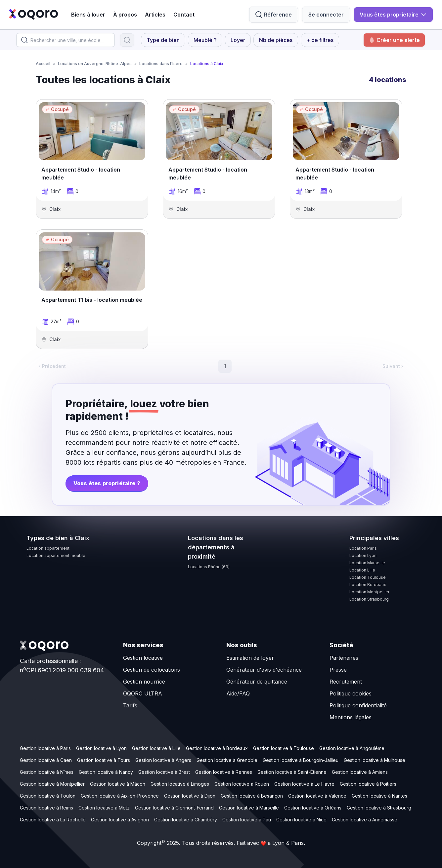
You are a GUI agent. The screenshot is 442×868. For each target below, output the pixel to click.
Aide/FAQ (238, 693)
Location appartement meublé (56, 555)
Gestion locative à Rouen (242, 784)
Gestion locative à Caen (46, 760)
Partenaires (344, 658)
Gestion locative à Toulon (48, 796)
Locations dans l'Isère (161, 64)
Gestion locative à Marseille (249, 808)
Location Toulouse (368, 577)
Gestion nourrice (144, 682)
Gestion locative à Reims (46, 808)
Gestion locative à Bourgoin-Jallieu (301, 760)
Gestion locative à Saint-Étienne (292, 772)
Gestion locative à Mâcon (118, 784)
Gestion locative (143, 658)
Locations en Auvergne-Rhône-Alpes (95, 64)
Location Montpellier (369, 592)
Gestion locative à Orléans (313, 808)
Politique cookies (351, 693)
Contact (184, 15)
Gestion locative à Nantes (379, 796)
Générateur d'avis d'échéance (264, 670)
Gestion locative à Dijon (190, 796)
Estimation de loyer (250, 658)
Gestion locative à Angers (163, 760)
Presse (338, 670)
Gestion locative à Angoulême (352, 748)
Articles (155, 15)
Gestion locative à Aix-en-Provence (120, 796)
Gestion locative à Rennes (224, 772)
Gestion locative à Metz (104, 808)
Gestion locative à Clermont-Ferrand (174, 808)
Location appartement (48, 548)
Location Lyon (363, 555)
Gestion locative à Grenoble (227, 760)
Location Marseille (367, 563)
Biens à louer (88, 15)
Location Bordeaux (368, 585)
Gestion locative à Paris (45, 748)
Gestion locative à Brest (164, 772)
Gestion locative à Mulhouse (375, 760)
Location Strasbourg (369, 599)
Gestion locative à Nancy (106, 772)
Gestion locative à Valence (317, 796)
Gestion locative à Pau (247, 820)
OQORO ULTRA (143, 693)
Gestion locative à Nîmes (47, 772)
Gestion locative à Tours (104, 760)
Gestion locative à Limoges (180, 784)
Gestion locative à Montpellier (52, 784)
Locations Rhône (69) (209, 567)
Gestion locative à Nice (301, 820)
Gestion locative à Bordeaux (217, 748)
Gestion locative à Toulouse (284, 748)
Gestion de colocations (152, 670)
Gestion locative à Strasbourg (379, 808)
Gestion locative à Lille (156, 748)
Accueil (43, 64)
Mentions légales (351, 717)
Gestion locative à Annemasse (365, 820)
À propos (125, 15)
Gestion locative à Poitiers (368, 784)
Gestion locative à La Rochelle (53, 820)
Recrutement (346, 682)
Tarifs (130, 705)
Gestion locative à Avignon (120, 820)
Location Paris (363, 548)
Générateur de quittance (257, 682)
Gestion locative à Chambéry (186, 820)
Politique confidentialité (358, 705)
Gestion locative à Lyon (101, 748)
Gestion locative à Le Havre (304, 784)
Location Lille (362, 570)
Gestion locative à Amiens (360, 772)
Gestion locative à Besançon (252, 796)
